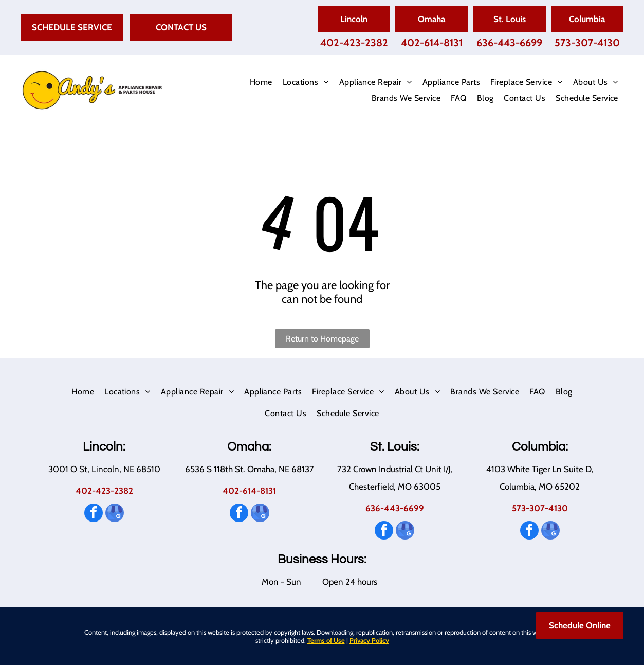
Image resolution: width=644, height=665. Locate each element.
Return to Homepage (322, 339)
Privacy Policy (369, 640)
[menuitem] (261, 83)
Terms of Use (326, 640)
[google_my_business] (115, 514)
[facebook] (94, 514)
